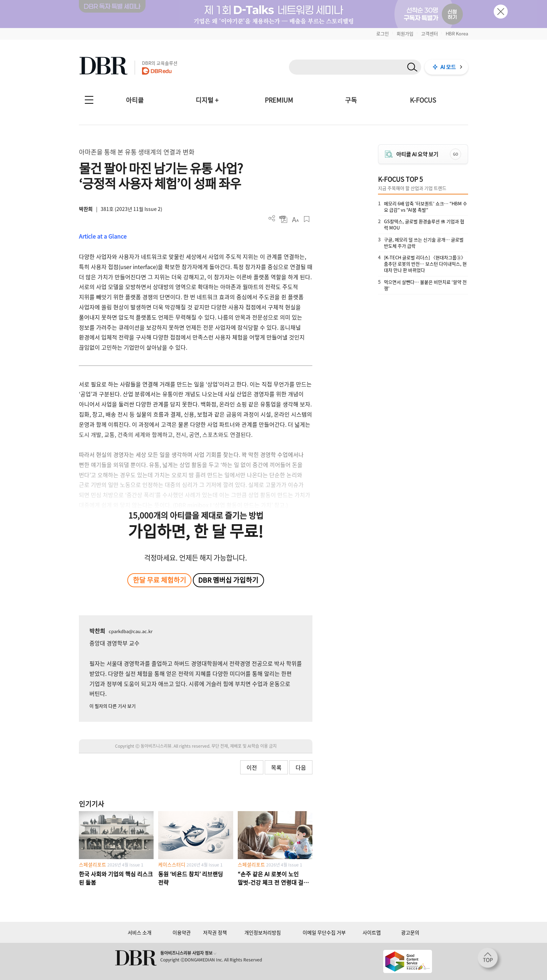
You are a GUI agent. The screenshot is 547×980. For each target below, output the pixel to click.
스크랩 (307, 219)
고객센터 (430, 33)
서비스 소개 (140, 932)
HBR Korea (457, 33)
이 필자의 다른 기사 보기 (113, 706)
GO (455, 154)
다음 (301, 767)
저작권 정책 (215, 932)
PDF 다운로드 (283, 219)
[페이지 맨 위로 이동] (490, 960)
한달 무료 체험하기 (160, 580)
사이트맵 (372, 932)
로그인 (383, 33)
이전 (252, 767)
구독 (351, 100)
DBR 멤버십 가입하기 (228, 580)
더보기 (272, 218)
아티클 (135, 100)
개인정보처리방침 (263, 932)
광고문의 (410, 932)
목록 (276, 767)
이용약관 (182, 932)
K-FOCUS (423, 100)
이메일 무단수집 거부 (324, 932)
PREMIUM (279, 100)
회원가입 (405, 33)
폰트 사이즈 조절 (295, 219)
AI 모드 (448, 67)
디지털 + (207, 100)
